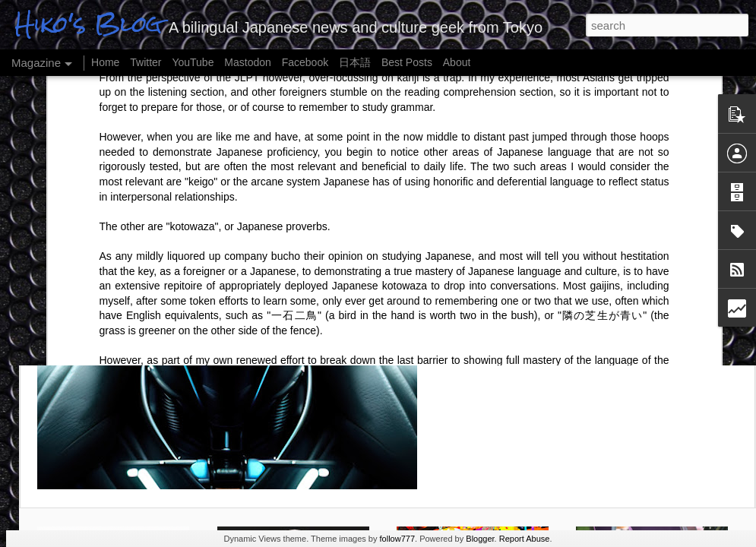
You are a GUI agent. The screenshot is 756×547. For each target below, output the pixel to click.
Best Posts (407, 62)
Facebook (305, 62)
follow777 (397, 539)
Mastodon (247, 62)
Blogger (480, 539)
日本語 (355, 62)
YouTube (193, 62)
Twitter (146, 62)
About (457, 62)
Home (105, 62)
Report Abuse (525, 539)
